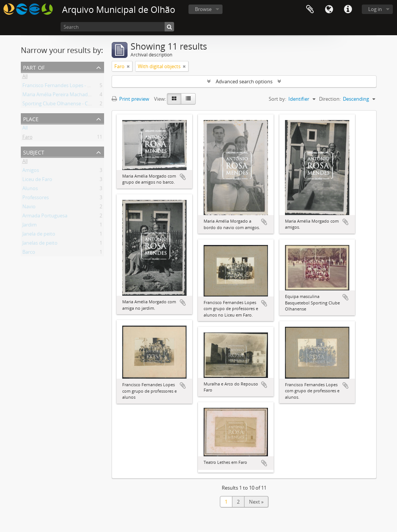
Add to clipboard (183, 177)
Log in (375, 9)
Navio (29, 208)
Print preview (130, 99)
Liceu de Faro (37, 181)
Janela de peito (39, 235)
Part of (34, 67)
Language (329, 9)
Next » (256, 502)
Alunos (30, 190)
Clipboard (310, 9)
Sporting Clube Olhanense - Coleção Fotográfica (76, 105)
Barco (29, 253)
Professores (36, 199)
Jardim (30, 226)
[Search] (117, 27)
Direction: (330, 99)
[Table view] (188, 99)
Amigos (31, 172)
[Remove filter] (128, 66)
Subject (34, 152)
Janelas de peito (40, 244)
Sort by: (277, 99)
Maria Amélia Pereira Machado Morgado (68, 96)
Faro (27, 138)
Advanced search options (244, 81)
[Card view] (174, 99)
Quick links (348, 9)
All (25, 78)
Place (31, 118)
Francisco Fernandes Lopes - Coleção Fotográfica (77, 87)
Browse (203, 9)
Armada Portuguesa (45, 217)
